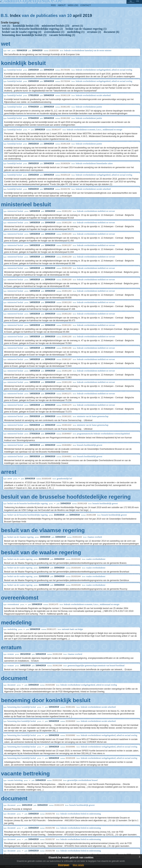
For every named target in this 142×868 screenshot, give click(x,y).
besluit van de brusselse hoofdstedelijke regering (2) (32, 29)
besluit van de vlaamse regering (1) (86, 29)
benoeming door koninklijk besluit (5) (24, 35)
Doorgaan (64, 865)
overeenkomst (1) (54, 32)
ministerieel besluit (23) (55, 26)
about (62, 5)
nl (131, 1)
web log (73, 5)
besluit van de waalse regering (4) (22, 32)
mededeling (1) (76, 32)
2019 (87, 15)
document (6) (111, 32)
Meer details (78, 865)
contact (86, 5)
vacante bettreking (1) (62, 35)
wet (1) (6, 26)
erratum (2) (94, 32)
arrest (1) (77, 26)
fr (138, 1)
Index (15, 15)
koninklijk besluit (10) (26, 26)
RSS (53, 5)
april (77, 15)
